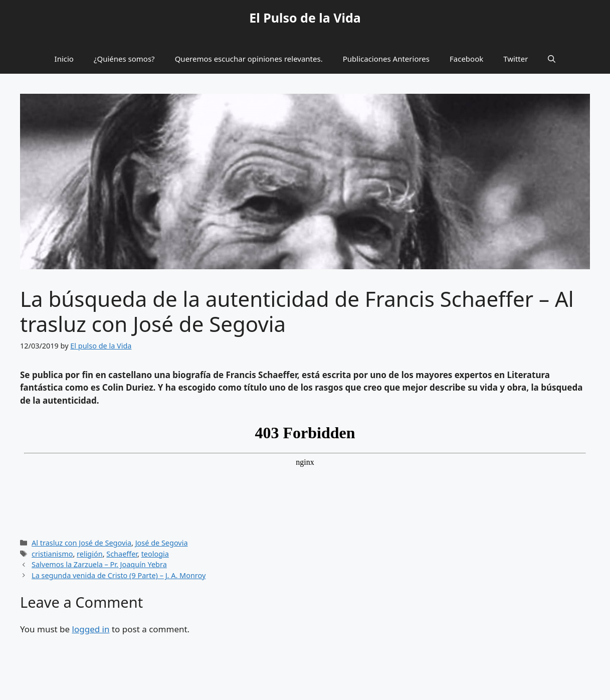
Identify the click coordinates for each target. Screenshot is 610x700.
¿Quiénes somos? (124, 59)
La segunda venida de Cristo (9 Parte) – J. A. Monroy (119, 575)
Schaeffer (122, 554)
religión (90, 554)
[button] (552, 59)
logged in (91, 629)
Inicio (64, 59)
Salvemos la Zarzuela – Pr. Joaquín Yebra (99, 564)
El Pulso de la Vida (305, 18)
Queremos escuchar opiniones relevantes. (249, 59)
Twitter (516, 59)
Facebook (466, 59)
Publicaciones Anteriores (386, 59)
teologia (155, 554)
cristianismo (52, 554)
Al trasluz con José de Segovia (81, 543)
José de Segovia (162, 543)
